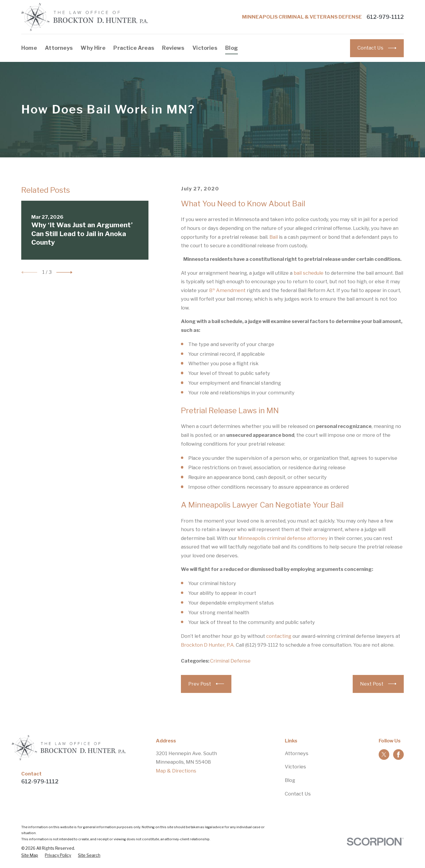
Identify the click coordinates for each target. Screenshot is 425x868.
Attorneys (297, 753)
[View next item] (64, 272)
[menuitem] (30, 855)
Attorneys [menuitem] (59, 48)
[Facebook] (398, 755)
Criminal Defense (230, 661)
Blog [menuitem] (232, 48)
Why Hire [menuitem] (93, 48)
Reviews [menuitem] (173, 48)
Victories (295, 767)
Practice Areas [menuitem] (134, 48)
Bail (274, 237)
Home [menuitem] (29, 48)
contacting (279, 636)
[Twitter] (384, 755)
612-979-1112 (385, 17)
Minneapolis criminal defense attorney (283, 538)
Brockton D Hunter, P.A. (208, 645)
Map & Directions (176, 771)
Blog (290, 780)
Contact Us (298, 794)
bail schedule (309, 273)
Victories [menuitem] (205, 48)
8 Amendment (227, 290)
